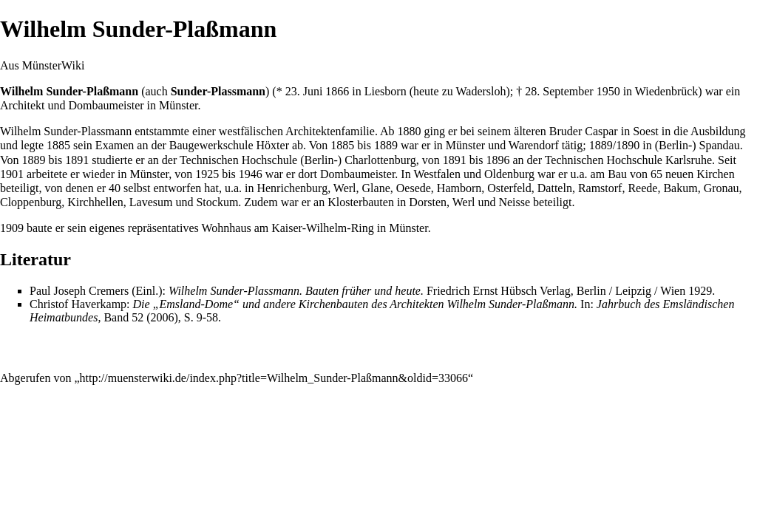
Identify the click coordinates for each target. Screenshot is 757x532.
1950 (608, 91)
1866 (337, 91)
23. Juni (304, 91)
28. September (559, 91)
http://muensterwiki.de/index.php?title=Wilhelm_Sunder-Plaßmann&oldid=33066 (274, 378)
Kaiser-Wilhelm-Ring (323, 228)
